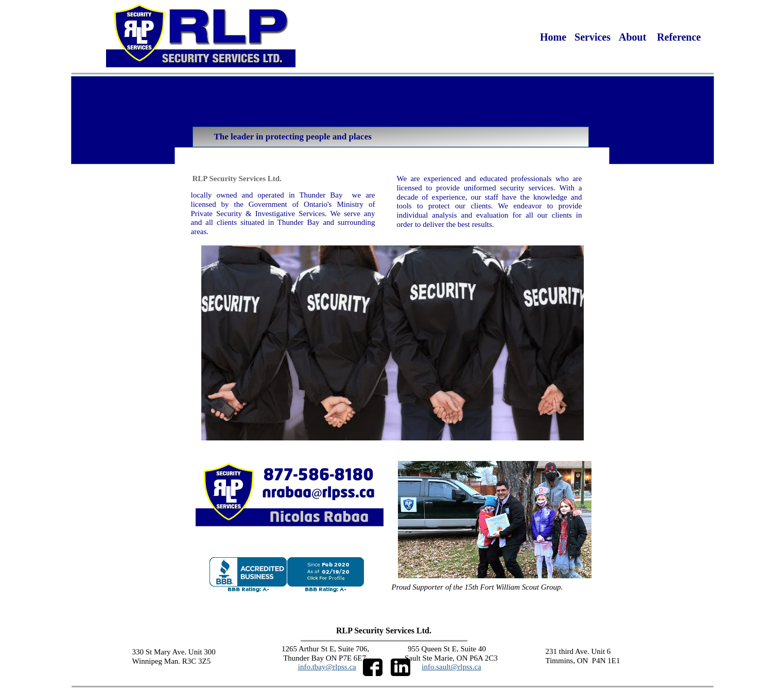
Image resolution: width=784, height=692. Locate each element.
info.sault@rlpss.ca (451, 667)
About (634, 37)
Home (553, 37)
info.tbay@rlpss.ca (327, 667)
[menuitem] (553, 37)
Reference (679, 37)
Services (593, 37)
